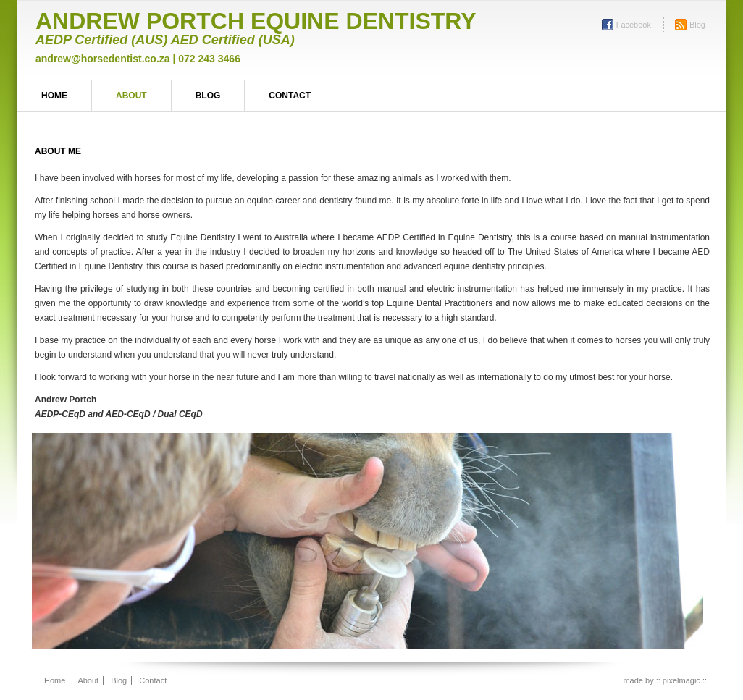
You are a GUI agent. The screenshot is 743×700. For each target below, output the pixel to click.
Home (54, 96)
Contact (290, 96)
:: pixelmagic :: (681, 680)
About (131, 96)
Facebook (634, 25)
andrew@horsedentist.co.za (103, 59)
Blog (697, 25)
